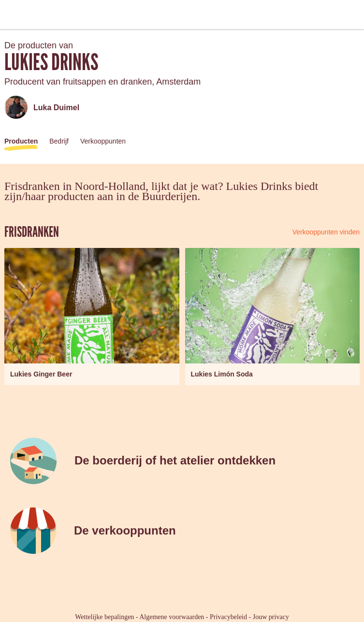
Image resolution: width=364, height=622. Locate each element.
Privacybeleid (228, 617)
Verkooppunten (103, 141)
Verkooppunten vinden (326, 232)
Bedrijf (59, 141)
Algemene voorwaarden (172, 617)
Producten (21, 141)
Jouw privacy (271, 617)
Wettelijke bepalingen (104, 617)
